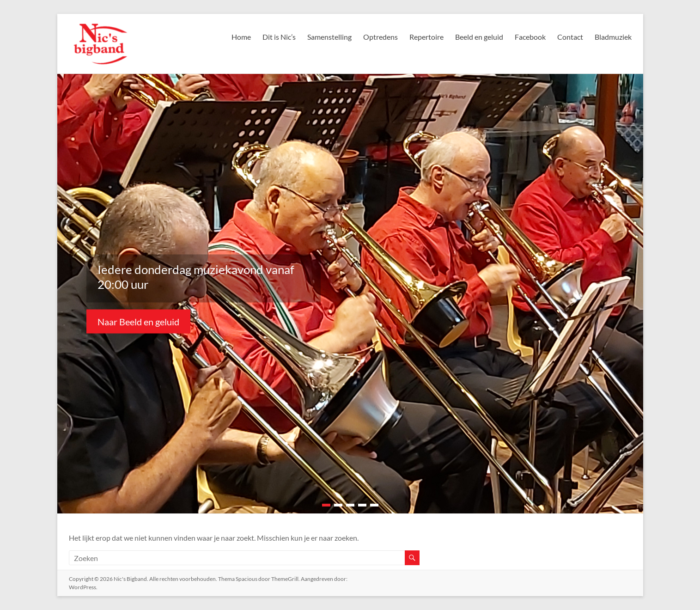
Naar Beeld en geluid (139, 321)
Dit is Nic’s (277, 37)
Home (238, 37)
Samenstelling (328, 37)
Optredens (379, 37)
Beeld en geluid (478, 37)
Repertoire (425, 37)
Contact (569, 37)
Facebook (530, 37)
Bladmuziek (613, 37)
